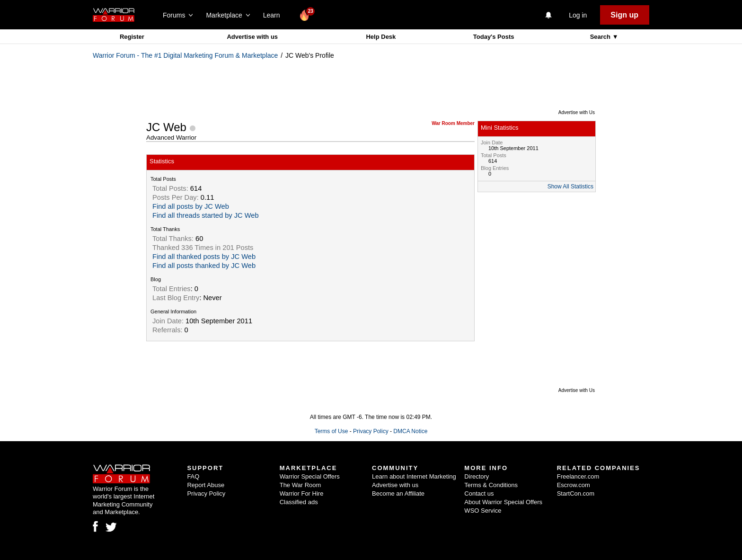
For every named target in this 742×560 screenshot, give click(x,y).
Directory (477, 476)
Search (601, 37)
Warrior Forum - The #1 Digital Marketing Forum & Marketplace (185, 55)
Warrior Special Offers (310, 476)
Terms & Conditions (491, 485)
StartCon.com (576, 493)
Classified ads (299, 502)
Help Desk (381, 37)
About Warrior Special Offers (503, 502)
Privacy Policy (371, 431)
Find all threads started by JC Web (206, 215)
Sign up (624, 15)
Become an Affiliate (398, 493)
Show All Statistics (570, 187)
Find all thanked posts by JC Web (204, 257)
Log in (578, 15)
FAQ (193, 476)
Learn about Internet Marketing (414, 476)
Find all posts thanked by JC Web (204, 266)
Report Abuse (206, 485)
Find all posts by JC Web (191, 206)
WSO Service (483, 511)
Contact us (479, 493)
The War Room (300, 485)
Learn (274, 15)
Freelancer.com (578, 476)
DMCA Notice (410, 431)
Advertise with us (252, 37)
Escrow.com (574, 485)
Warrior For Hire (302, 493)
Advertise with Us (577, 112)
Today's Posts (494, 37)
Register (132, 37)
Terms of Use (331, 431)
